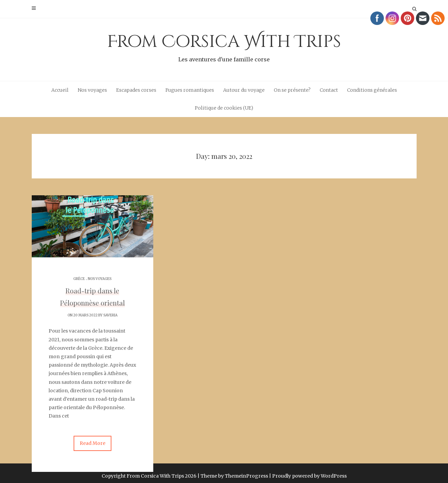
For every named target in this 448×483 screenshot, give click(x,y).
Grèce (79, 279)
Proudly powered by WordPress (309, 470)
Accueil (60, 90)
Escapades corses (136, 90)
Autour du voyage (244, 90)
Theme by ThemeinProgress (234, 470)
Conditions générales (372, 90)
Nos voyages (92, 90)
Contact (329, 90)
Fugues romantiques (190, 90)
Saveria (110, 315)
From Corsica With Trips (224, 47)
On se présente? (292, 90)
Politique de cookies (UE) (224, 108)
